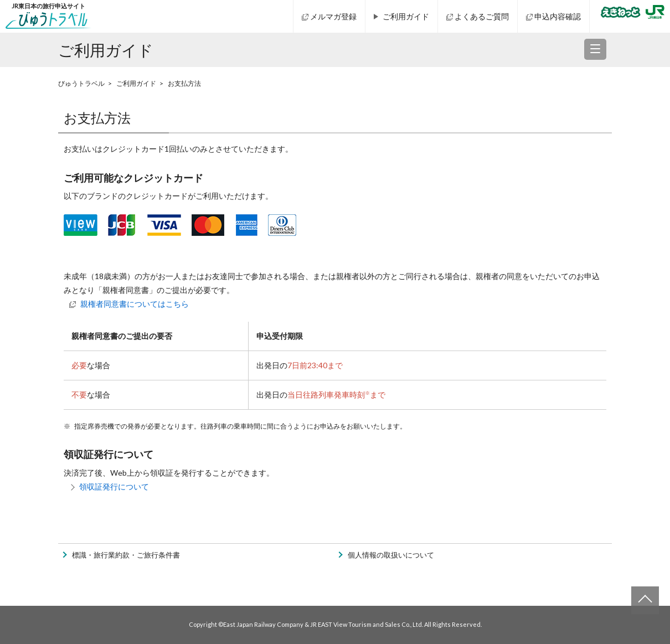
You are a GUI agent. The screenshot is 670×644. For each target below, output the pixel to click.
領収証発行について (114, 486)
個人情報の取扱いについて (391, 555)
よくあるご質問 (482, 16)
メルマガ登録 (333, 16)
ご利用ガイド (406, 16)
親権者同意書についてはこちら (135, 304)
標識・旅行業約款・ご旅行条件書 (126, 555)
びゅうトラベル (81, 83)
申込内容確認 (558, 16)
